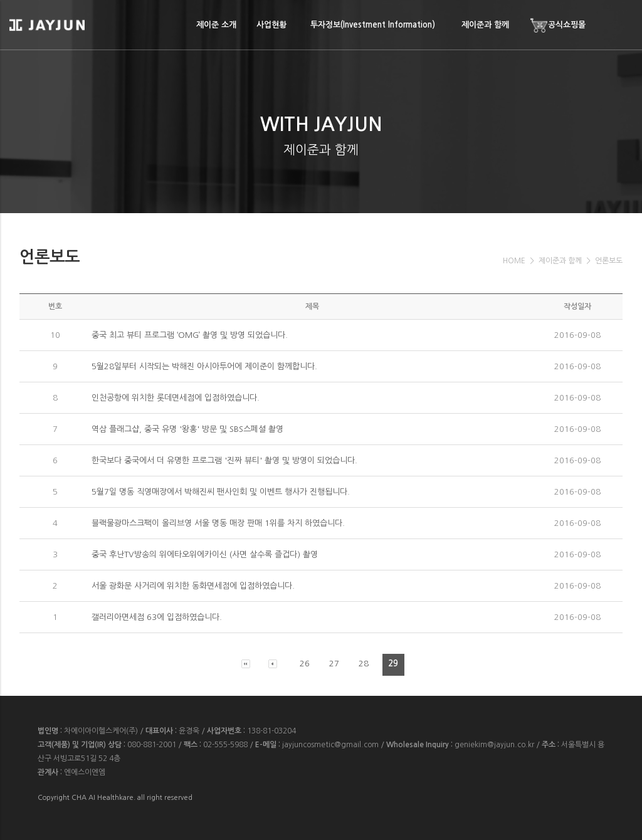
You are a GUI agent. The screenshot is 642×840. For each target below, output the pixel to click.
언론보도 (609, 261)
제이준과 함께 (485, 25)
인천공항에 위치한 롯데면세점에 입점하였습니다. (176, 398)
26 (305, 664)
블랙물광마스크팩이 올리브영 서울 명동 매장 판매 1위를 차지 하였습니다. (218, 523)
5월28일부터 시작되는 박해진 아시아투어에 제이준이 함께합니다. (204, 366)
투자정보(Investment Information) (373, 25)
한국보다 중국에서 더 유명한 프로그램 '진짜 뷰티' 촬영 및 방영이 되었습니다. (224, 460)
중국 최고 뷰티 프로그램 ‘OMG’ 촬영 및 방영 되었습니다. (190, 335)
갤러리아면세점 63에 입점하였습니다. (157, 617)
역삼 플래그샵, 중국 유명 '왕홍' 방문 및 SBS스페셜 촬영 (187, 429)
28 (364, 664)
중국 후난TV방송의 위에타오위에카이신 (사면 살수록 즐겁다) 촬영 (205, 554)
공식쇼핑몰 (558, 25)
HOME (514, 261)
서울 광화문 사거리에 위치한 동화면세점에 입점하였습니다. (193, 586)
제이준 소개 (216, 25)
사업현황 (271, 25)
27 (334, 664)
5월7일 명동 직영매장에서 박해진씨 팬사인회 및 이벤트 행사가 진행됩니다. (221, 492)
